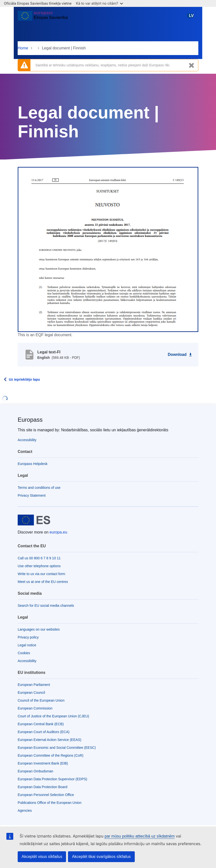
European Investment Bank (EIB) (43, 763)
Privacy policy (28, 637)
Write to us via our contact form (41, 574)
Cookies (24, 653)
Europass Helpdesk (33, 464)
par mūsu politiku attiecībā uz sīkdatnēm (140, 836)
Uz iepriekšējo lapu (24, 379)
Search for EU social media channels (46, 606)
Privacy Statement (32, 495)
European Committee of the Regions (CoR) (51, 755)
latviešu (191, 18)
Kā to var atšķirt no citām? (99, 3)
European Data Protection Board (42, 787)
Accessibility (27, 440)
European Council (31, 693)
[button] (108, 249)
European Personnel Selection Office (46, 795)
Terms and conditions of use (39, 488)
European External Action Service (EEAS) (49, 740)
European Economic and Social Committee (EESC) (57, 748)
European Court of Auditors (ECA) (44, 732)
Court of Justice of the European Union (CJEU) (53, 716)
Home (23, 48)
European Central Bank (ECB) (41, 724)
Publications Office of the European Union (50, 803)
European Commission (35, 708)
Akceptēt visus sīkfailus (42, 857)
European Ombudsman (35, 771)
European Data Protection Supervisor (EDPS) (52, 779)
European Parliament (34, 685)
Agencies (25, 810)
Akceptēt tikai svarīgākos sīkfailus (101, 857)
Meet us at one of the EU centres (43, 582)
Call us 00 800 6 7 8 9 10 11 (39, 558)
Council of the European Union (41, 700)
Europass (30, 420)
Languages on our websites (39, 629)
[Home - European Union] (43, 18)
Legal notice (27, 645)
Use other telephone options (39, 566)
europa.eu (58, 532)
